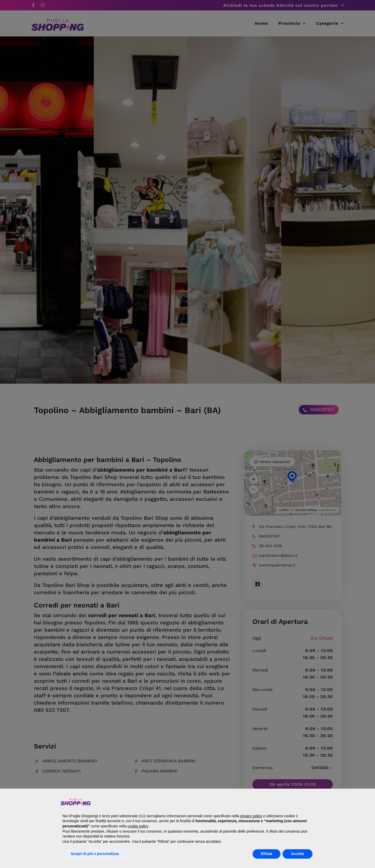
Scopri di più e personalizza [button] (95, 854)
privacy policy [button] (251, 816)
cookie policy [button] (138, 826)
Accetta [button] (298, 854)
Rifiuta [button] (267, 854)
